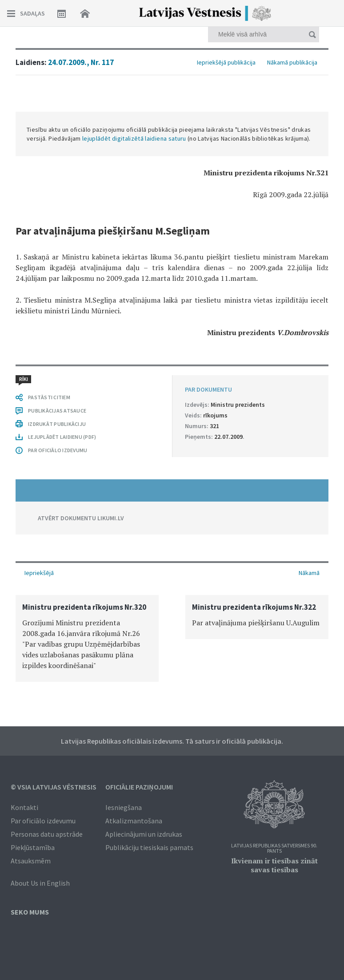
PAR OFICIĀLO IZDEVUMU (58, 450)
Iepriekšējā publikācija (226, 62)
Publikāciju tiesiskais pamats (149, 847)
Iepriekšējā (39, 573)
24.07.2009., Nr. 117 (81, 62)
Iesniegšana (124, 807)
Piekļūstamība (33, 847)
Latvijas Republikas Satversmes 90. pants (274, 848)
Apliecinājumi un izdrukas (144, 834)
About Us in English (40, 883)
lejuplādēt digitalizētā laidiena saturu (134, 138)
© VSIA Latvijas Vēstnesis (54, 787)
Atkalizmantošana (134, 821)
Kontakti (24, 807)
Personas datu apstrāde (47, 834)
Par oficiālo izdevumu (43, 821)
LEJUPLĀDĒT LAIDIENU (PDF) (62, 437)
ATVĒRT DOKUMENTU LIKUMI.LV (81, 518)
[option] (87, 638)
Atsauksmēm (31, 861)
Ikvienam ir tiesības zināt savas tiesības (274, 865)
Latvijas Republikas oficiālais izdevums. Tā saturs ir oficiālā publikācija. (172, 741)
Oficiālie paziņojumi (139, 787)
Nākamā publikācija (292, 62)
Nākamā (309, 573)
